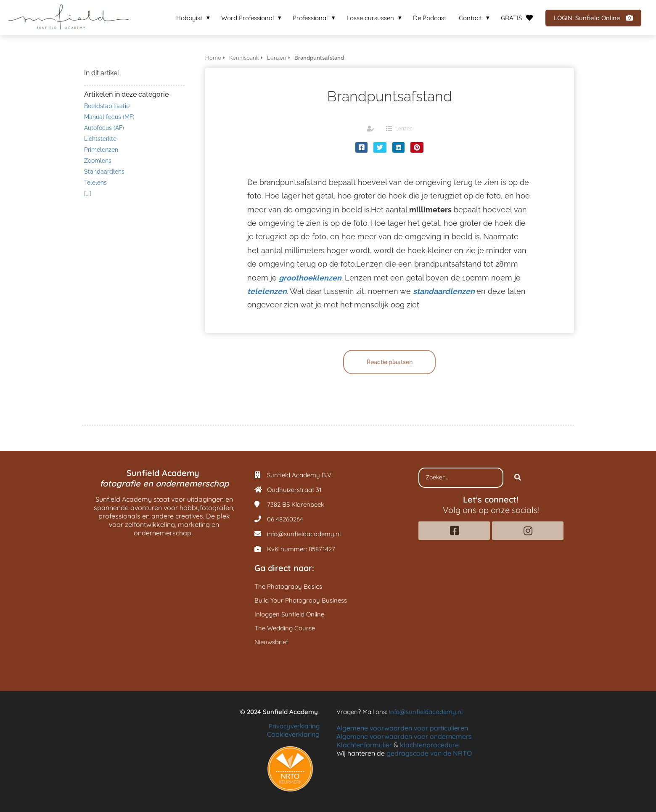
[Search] (518, 478)
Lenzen (404, 129)
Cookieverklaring (293, 734)
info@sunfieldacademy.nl (304, 534)
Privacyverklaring (294, 726)
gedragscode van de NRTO (429, 753)
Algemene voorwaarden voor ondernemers (404, 736)
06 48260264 (285, 519)
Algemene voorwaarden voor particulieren (402, 728)
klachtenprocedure (429, 745)
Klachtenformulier (364, 745)
